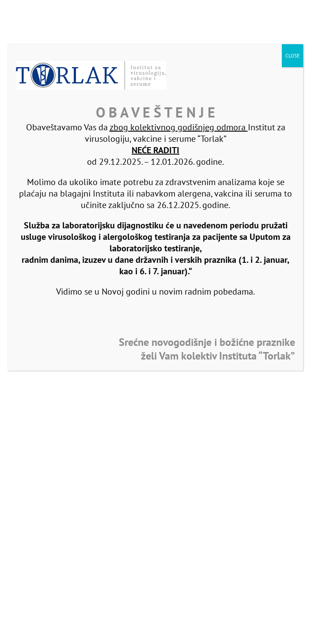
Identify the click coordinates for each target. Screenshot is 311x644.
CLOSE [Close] (292, 55)
